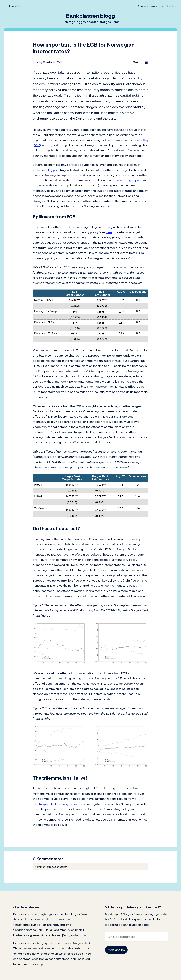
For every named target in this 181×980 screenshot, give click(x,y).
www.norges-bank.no (164, 6)
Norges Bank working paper (58, 804)
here (109, 232)
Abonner (143, 6)
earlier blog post (48, 170)
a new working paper (126, 180)
